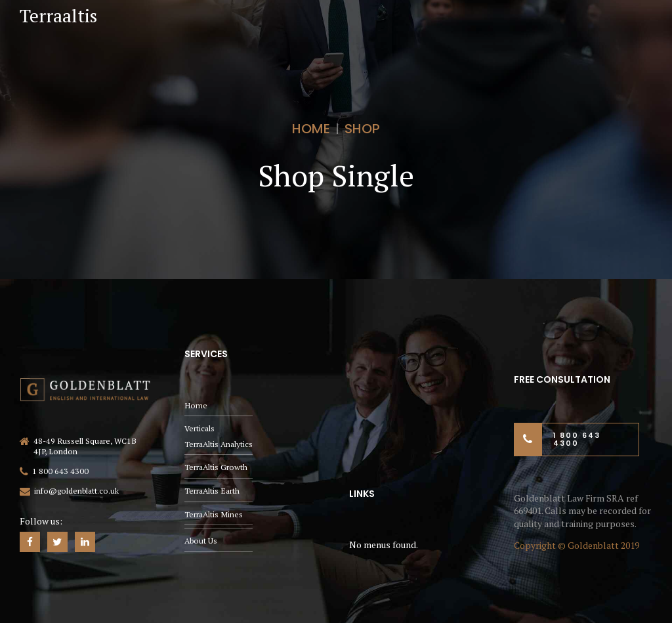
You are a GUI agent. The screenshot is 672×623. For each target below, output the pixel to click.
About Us (201, 541)
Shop (362, 129)
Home (311, 129)
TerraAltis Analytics (219, 444)
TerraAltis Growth (216, 467)
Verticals (199, 428)
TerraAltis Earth (212, 491)
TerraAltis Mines (214, 514)
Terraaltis (58, 15)
